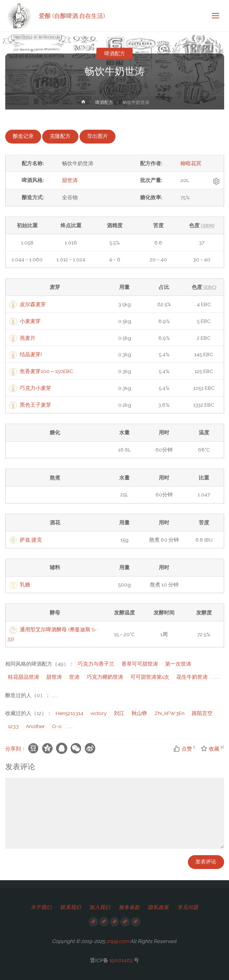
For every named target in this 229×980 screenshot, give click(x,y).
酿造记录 (23, 136)
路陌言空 (202, 713)
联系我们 (71, 907)
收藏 (210, 749)
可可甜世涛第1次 (150, 677)
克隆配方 (60, 136)
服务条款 (129, 907)
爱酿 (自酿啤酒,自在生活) (72, 16)
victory (99, 713)
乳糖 (25, 585)
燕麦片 (28, 338)
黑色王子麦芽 (35, 405)
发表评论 (206, 862)
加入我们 (100, 907)
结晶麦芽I (31, 354)
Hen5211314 (69, 713)
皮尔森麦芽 (33, 304)
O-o (57, 726)
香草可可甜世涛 (140, 664)
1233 (13, 726)
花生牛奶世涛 (192, 677)
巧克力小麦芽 (35, 388)
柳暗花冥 (191, 163)
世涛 (74, 677)
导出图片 (98, 136)
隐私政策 (158, 907)
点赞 (183, 749)
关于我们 (41, 907)
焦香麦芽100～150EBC (47, 371)
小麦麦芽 (30, 321)
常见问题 (188, 907)
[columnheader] (55, 287)
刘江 (119, 713)
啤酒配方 (115, 53)
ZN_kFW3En (169, 713)
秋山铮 (139, 713)
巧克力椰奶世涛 (105, 677)
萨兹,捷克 (31, 540)
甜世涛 (70, 180)
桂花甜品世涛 (24, 677)
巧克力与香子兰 (96, 664)
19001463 (121, 960)
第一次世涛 (178, 664)
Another (35, 726)
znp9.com (117, 941)
